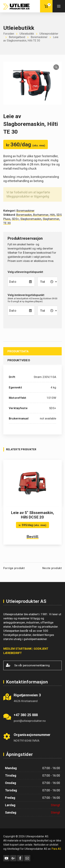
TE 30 (7, 223)
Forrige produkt (14, 568)
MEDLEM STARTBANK (18, 649)
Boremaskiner (39, 37)
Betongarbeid (17, 37)
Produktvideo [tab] (19, 360)
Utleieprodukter (49, 34)
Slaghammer (51, 219)
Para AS (56, 849)
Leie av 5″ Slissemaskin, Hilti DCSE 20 (32, 515)
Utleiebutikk (27, 34)
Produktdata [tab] (18, 351)
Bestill (33, 537)
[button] (56, 67)
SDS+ (15, 219)
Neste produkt (52, 568)
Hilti (52, 215)
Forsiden (9, 34)
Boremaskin (24, 215)
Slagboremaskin (31, 219)
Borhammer (41, 215)
